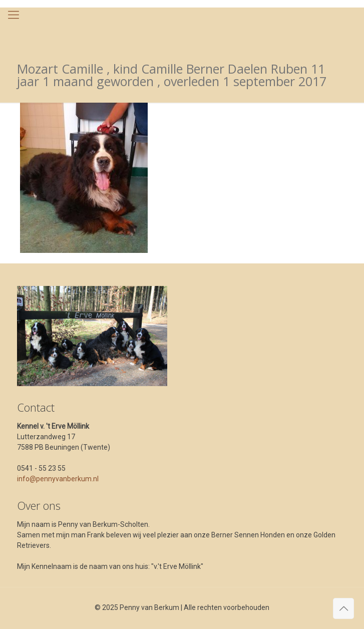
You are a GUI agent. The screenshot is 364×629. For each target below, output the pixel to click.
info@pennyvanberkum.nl (58, 479)
